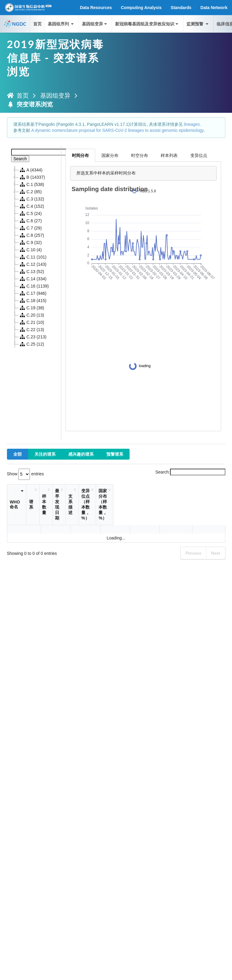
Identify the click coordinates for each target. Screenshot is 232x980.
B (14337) (32, 177)
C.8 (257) (31, 235)
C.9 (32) (30, 243)
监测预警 (198, 24)
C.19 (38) (31, 308)
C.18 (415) (33, 301)
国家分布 (110, 155)
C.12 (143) (33, 264)
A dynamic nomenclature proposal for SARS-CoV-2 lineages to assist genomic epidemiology (117, 130)
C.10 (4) (30, 250)
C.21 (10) (31, 322)
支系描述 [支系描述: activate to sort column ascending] (106, 504)
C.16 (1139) (34, 286)
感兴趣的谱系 (81, 454)
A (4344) (31, 170)
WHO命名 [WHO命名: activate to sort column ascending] (17, 504)
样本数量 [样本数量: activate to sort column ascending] (66, 504)
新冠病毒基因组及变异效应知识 (147, 24)
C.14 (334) (33, 279)
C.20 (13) (31, 315)
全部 (18, 454)
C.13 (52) (31, 272)
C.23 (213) (33, 337)
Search (20, 159)
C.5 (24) (30, 213)
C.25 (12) (31, 344)
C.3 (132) (31, 199)
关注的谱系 (45, 454)
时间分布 (80, 155)
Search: (190, 472)
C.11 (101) (33, 257)
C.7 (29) (30, 228)
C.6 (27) (30, 221)
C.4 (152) (31, 206)
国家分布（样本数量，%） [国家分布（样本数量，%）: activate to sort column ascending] (201, 504)
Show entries (26, 474)
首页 (37, 24)
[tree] (34, 257)
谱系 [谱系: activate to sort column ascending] (38, 504)
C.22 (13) (31, 330)
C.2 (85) (30, 192)
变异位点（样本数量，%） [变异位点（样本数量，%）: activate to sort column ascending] (158, 504)
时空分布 (140, 155)
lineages (192, 124)
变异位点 (199, 155)
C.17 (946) (33, 293)
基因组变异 (95, 24)
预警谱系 (115, 454)
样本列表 (169, 155)
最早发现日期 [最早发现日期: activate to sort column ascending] (83, 504)
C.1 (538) (31, 184)
